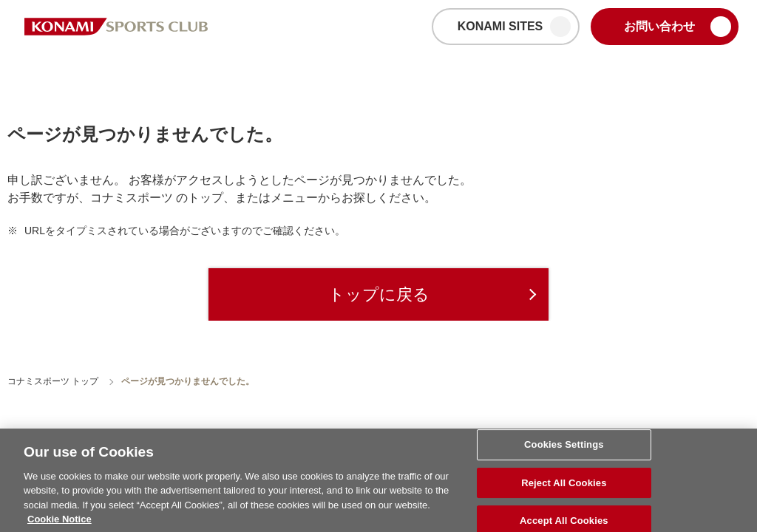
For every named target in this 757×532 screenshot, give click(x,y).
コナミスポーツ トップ (53, 381)
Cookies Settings (564, 449)
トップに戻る (379, 294)
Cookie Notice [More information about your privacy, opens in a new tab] (60, 524)
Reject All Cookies (564, 487)
